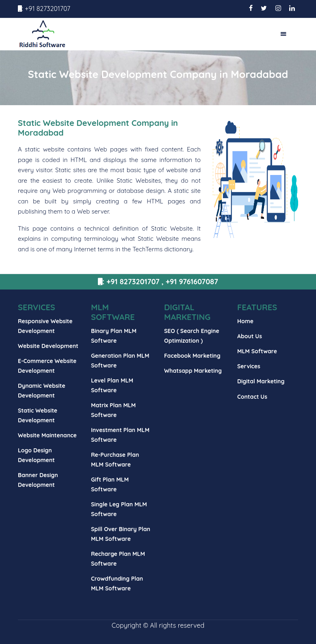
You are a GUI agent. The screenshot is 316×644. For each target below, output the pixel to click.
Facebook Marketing (192, 356)
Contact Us (252, 397)
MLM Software (257, 351)
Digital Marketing (261, 381)
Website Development (48, 346)
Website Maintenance (47, 435)
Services (249, 366)
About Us (250, 336)
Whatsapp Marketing (193, 371)
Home (245, 321)
